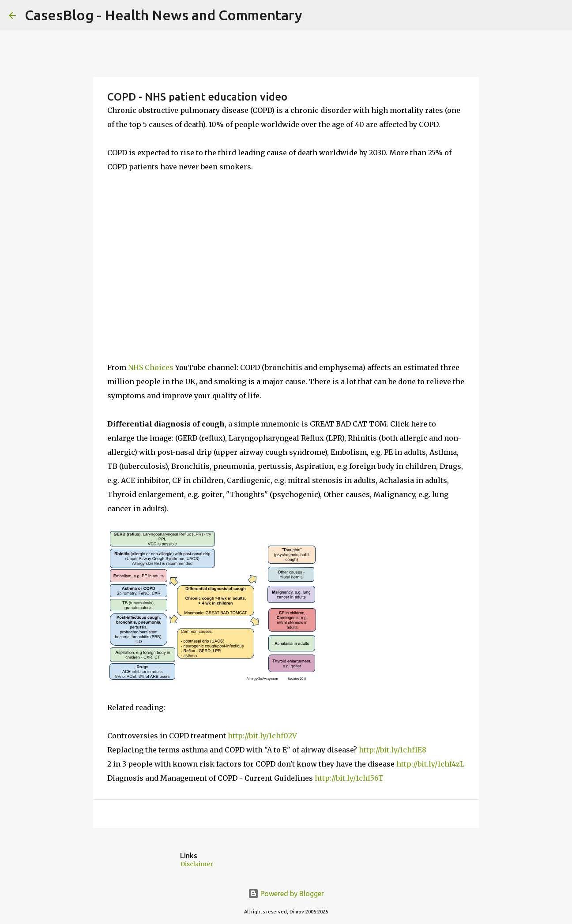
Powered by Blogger (286, 894)
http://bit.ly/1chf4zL (430, 764)
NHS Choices (151, 367)
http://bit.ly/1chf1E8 (393, 750)
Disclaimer (197, 864)
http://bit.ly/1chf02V (262, 736)
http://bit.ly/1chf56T (349, 778)
